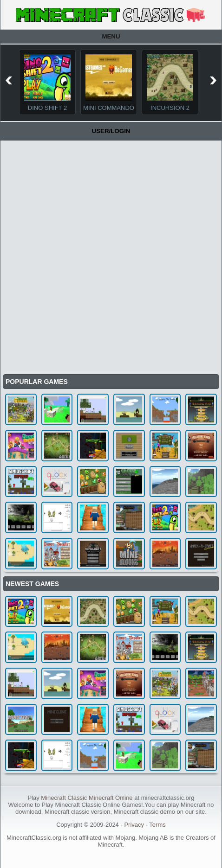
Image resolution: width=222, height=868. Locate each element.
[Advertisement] (111, 256)
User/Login (111, 131)
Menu (111, 36)
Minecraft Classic (64, 798)
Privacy (134, 825)
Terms (157, 825)
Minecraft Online (111, 798)
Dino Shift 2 (47, 108)
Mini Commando (109, 108)
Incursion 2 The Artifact (170, 111)
